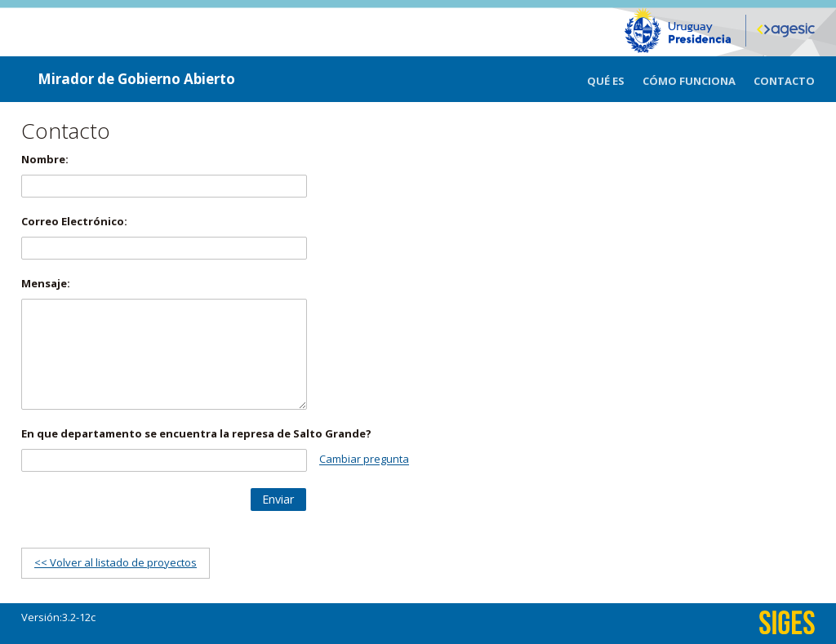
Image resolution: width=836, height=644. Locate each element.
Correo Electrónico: (74, 221)
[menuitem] (615, 79)
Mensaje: (46, 283)
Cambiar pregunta (364, 460)
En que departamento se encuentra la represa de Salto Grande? (196, 433)
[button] (278, 500)
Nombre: (45, 159)
